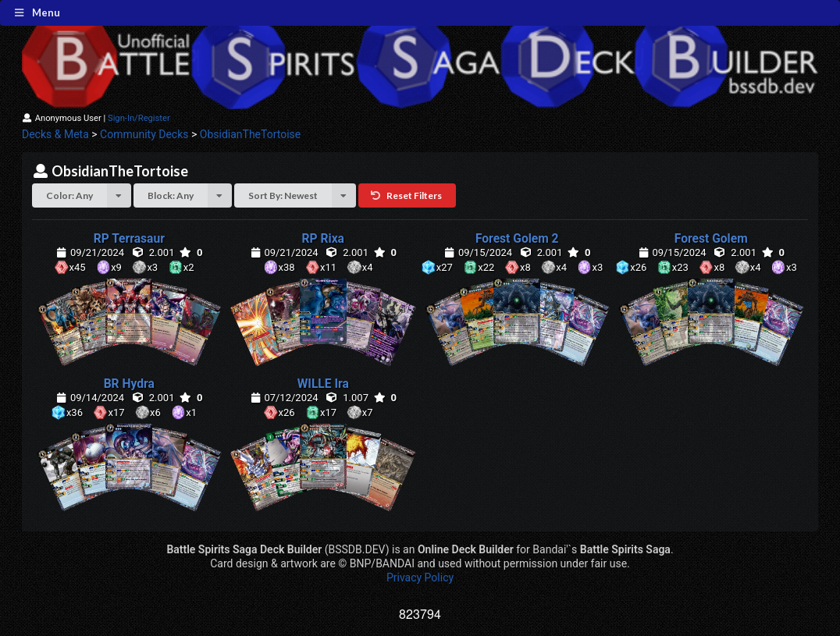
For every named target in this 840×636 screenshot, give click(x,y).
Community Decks (144, 134)
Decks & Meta (55, 134)
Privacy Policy (420, 577)
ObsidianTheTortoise (251, 134)
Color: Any (89, 195)
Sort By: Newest (302, 195)
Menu (37, 12)
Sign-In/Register (139, 118)
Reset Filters (406, 195)
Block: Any (190, 195)
